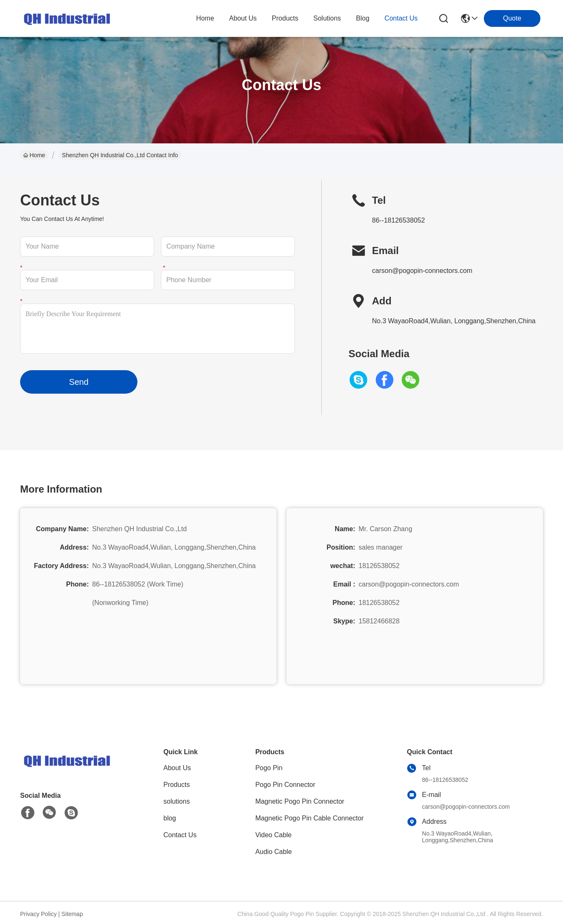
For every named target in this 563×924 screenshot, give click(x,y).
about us (243, 18)
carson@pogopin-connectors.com (422, 271)
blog (363, 18)
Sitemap (72, 914)
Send (79, 382)
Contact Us (180, 835)
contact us (401, 18)
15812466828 (379, 621)
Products (177, 785)
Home (205, 18)
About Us (177, 768)
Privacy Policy (38, 914)
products (285, 18)
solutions (327, 18)
